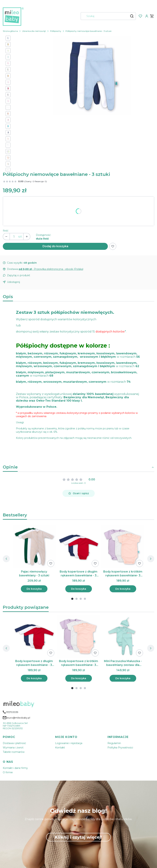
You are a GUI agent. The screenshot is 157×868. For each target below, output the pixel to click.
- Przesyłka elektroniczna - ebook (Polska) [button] (51, 269)
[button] (132, 16)
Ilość (6, 231)
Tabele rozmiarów (14, 752)
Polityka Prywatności (120, 748)
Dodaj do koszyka (55, 246)
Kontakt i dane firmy (15, 768)
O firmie (8, 772)
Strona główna (10, 31)
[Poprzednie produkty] (6, 559)
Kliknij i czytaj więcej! (78, 837)
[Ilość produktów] (14, 237)
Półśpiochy (56, 31)
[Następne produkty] (151, 559)
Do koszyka (34, 589)
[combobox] (104, 16)
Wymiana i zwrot (13, 748)
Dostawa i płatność (14, 743)
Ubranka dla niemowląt (34, 31)
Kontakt (60, 748)
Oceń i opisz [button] (79, 493)
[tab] (72, 599)
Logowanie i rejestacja (69, 743)
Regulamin (114, 743)
